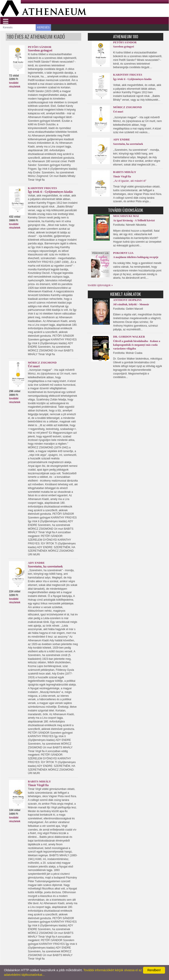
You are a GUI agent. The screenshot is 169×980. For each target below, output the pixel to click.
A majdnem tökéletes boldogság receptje (136, 257)
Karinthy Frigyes (42, 188)
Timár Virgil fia (38, 785)
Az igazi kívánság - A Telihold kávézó (134, 220)
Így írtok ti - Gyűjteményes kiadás (50, 192)
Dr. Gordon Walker (129, 337)
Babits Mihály (39, 781)
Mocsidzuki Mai (126, 216)
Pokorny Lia (123, 253)
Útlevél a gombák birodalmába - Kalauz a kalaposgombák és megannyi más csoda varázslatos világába (137, 345)
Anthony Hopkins (127, 300)
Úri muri (34, 366)
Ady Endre (36, 563)
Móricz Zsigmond (42, 363)
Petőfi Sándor (40, 47)
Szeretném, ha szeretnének (45, 566)
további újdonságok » (100, 285)
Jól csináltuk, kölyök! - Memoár (131, 304)
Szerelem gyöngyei (40, 50)
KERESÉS (43, 27)
